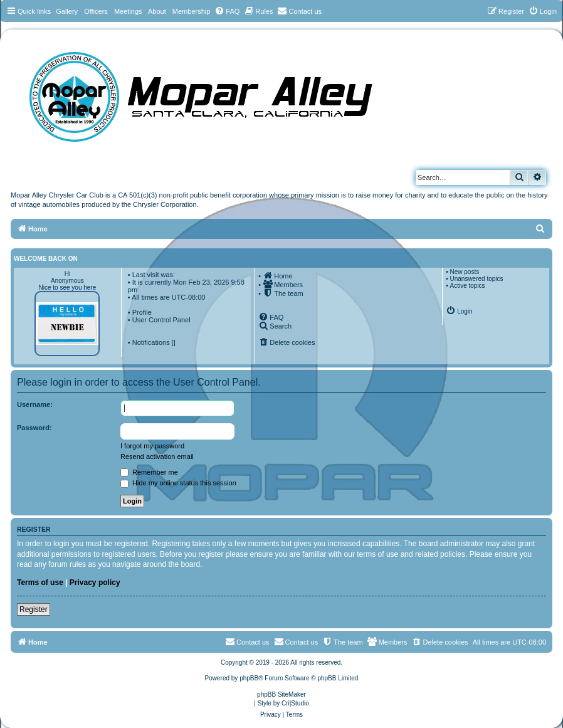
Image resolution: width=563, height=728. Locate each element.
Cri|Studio (295, 703)
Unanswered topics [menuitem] (476, 279)
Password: (34, 428)
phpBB (249, 678)
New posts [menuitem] (464, 272)
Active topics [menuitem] (467, 286)
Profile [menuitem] (142, 312)
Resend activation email (157, 456)
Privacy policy (95, 583)
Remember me (149, 472)
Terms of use (40, 583)
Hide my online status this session (178, 483)
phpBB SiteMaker (281, 694)
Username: (35, 404)
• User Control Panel (159, 320)
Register (34, 609)
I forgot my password (152, 446)
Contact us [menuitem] (296, 641)
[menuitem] (227, 11)
